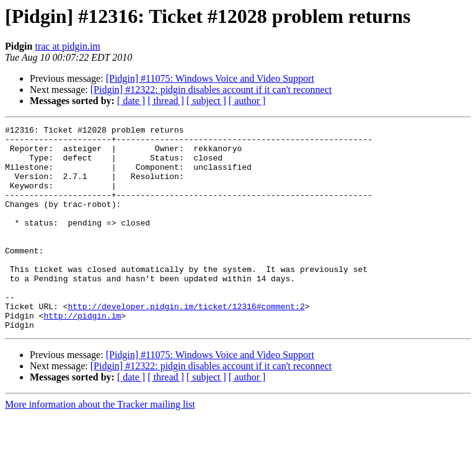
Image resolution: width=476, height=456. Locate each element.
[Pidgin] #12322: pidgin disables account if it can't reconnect (211, 90)
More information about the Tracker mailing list (100, 445)
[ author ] (247, 101)
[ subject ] (206, 101)
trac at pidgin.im (67, 46)
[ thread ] (166, 101)
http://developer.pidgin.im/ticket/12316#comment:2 (186, 343)
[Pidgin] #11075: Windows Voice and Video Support (210, 78)
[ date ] (131, 101)
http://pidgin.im (82, 354)
